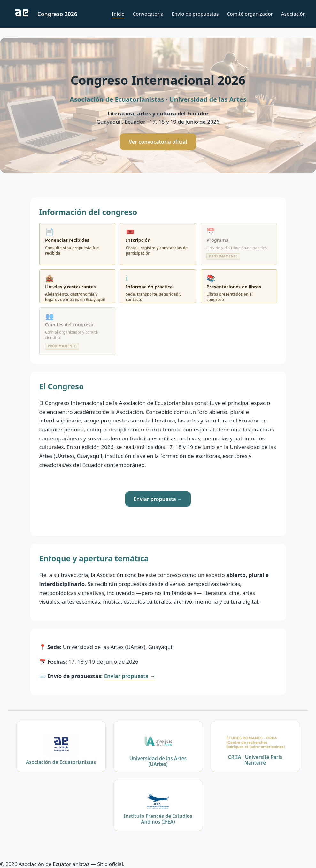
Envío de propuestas (195, 14)
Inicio (118, 14)
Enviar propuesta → (158, 499)
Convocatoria (148, 14)
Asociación (293, 14)
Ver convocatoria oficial (158, 142)
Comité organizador (250, 14)
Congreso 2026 (57, 14)
